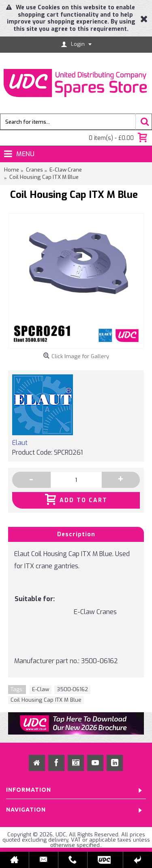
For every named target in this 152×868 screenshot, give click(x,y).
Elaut (20, 443)
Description (76, 534)
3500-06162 (72, 689)
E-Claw (41, 689)
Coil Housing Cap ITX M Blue (46, 700)
